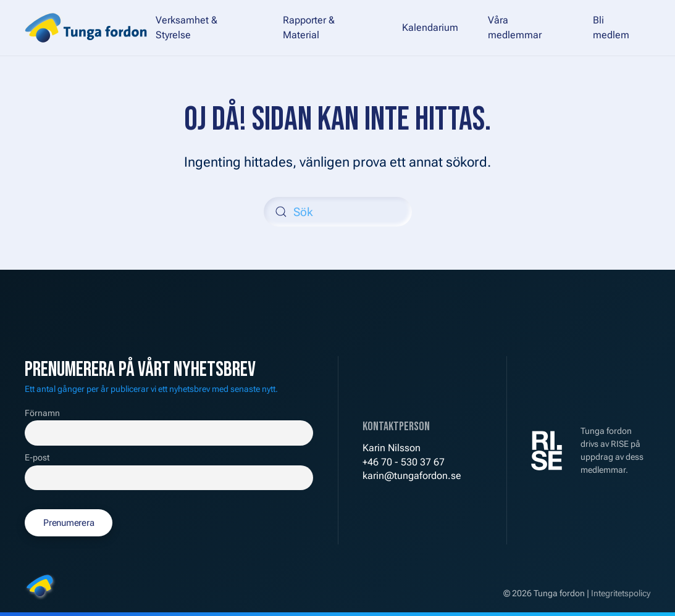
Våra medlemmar (515, 27)
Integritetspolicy (621, 593)
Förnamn (42, 413)
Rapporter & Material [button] (309, 27)
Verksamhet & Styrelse (187, 27)
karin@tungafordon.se (412, 476)
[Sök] (338, 212)
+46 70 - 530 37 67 (404, 462)
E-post (37, 458)
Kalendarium (430, 27)
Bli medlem (611, 27)
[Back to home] (86, 28)
